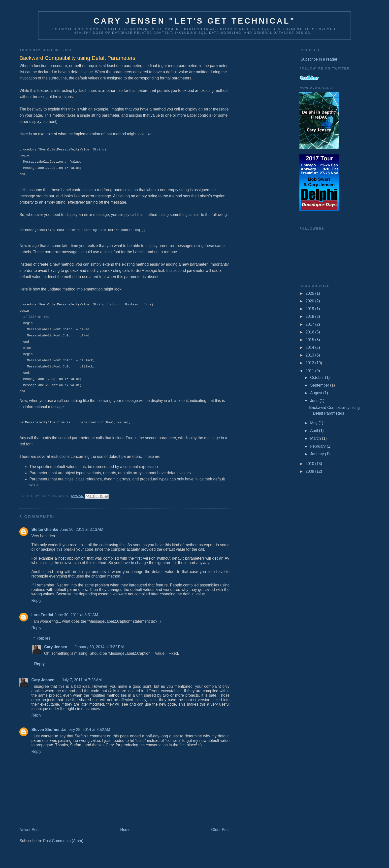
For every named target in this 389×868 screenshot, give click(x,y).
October (318, 378)
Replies (44, 638)
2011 (310, 371)
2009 (310, 471)
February (318, 446)
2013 (310, 355)
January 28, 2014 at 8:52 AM (86, 730)
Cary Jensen (56, 647)
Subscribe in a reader (319, 59)
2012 (310, 363)
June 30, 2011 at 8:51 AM (76, 615)
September (320, 385)
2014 (310, 347)
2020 (310, 301)
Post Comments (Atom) (63, 841)
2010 (310, 464)
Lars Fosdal (42, 615)
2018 (310, 316)
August (317, 393)
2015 (310, 340)
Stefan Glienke (45, 529)
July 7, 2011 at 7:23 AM (82, 680)
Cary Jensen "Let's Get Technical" (194, 21)
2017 (310, 324)
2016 (310, 332)
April (315, 431)
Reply (36, 600)
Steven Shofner (45, 730)
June (315, 401)
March (316, 438)
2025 (310, 293)
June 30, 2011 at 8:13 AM (82, 529)
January (318, 454)
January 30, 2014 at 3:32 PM (99, 647)
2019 (310, 309)
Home (125, 830)
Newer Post (29, 830)
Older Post (220, 830)
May (314, 423)
